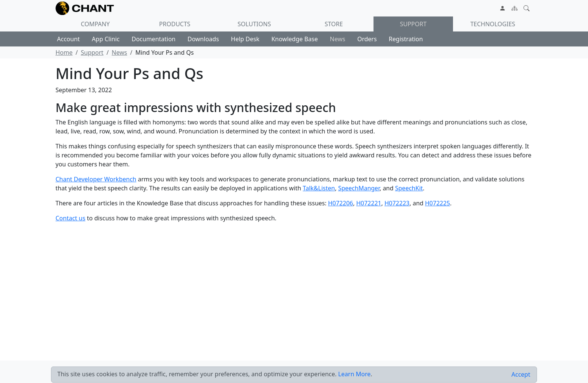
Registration (406, 39)
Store (334, 24)
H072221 (369, 203)
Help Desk (245, 39)
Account (68, 39)
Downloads (203, 39)
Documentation (154, 39)
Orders (367, 39)
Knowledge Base (295, 39)
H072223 (397, 203)
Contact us (70, 218)
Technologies (493, 24)
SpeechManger (359, 188)
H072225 (437, 203)
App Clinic (106, 39)
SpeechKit (409, 188)
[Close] (521, 375)
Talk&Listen (319, 188)
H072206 (341, 203)
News (338, 39)
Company (95, 24)
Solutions (254, 24)
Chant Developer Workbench (96, 179)
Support (413, 24)
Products (175, 24)
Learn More (355, 374)
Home (64, 52)
